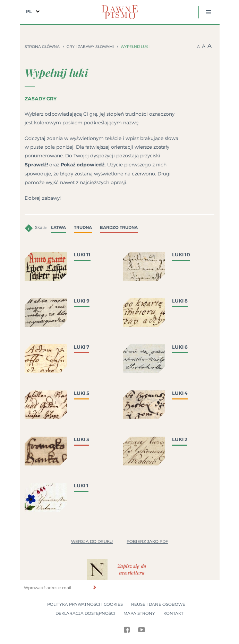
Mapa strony (139, 613)
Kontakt (173, 613)
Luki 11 (82, 255)
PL (29, 11)
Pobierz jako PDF (147, 541)
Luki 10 (181, 255)
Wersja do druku (92, 541)
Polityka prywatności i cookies (85, 604)
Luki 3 (82, 439)
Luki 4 (180, 393)
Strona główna (42, 47)
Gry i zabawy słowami (90, 47)
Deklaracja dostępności (85, 613)
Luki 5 (82, 393)
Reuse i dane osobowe (158, 604)
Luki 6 (180, 347)
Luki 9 (82, 301)
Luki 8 (180, 301)
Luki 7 (82, 347)
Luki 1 (81, 486)
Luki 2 (180, 439)
